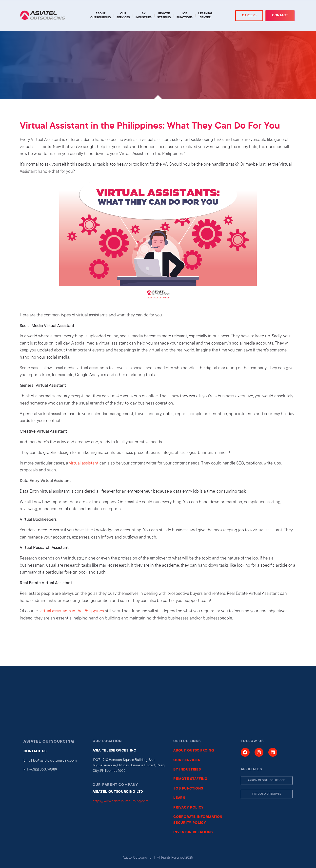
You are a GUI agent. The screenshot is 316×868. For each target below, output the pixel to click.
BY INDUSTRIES (187, 770)
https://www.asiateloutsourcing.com (120, 801)
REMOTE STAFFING (190, 779)
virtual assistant (84, 464)
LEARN (179, 798)
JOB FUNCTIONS (188, 789)
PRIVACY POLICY (188, 808)
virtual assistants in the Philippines (72, 611)
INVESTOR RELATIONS (193, 832)
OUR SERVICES (187, 760)
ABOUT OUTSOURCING (194, 751)
